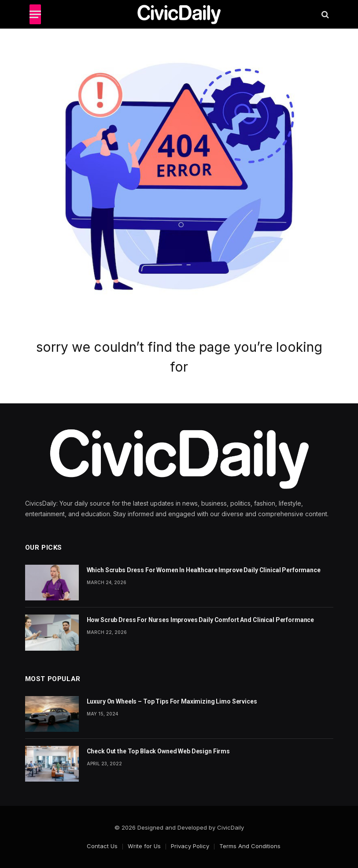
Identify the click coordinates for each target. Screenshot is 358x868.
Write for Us (144, 846)
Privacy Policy (190, 846)
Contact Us (102, 846)
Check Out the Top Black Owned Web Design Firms (159, 751)
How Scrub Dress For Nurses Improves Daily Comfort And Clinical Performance (201, 620)
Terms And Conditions (250, 846)
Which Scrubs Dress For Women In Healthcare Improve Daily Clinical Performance (204, 570)
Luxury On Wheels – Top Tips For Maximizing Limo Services (172, 701)
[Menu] (35, 14)
